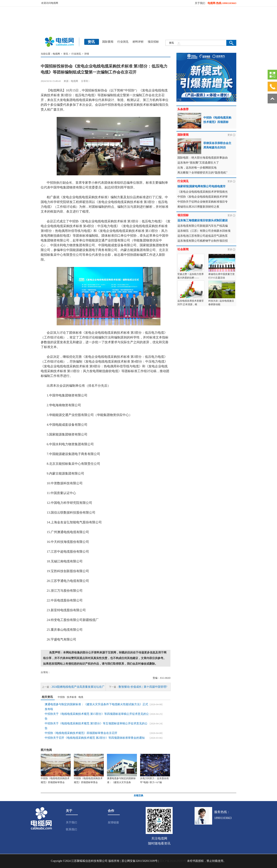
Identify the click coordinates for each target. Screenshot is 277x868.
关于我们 (200, 3)
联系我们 (71, 829)
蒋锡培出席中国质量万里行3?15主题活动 (222, 276)
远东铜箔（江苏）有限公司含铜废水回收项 (204, 231)
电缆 (81, 697)
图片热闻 (46, 750)
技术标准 (72, 697)
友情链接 (113, 822)
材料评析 (138, 42)
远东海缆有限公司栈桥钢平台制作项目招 (203, 241)
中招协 (61, 697)
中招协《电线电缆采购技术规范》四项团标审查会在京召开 (81, 733)
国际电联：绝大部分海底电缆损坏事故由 (203, 158)
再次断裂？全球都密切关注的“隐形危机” (202, 173)
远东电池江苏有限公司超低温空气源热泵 (203, 236)
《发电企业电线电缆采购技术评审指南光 (203, 192)
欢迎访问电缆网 (50, 3)
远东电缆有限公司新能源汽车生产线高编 (203, 226)
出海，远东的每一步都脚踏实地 (197, 168)
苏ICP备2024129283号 (173, 861)
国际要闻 (108, 42)
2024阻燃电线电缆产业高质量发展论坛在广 (78, 687)
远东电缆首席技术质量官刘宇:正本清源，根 (191, 303)
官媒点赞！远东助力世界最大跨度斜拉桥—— (191, 276)
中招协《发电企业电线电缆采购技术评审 (203, 197)
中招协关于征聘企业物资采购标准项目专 (203, 202)
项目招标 (153, 42)
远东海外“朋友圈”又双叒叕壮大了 (198, 163)
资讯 (66, 54)
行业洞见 (123, 42)
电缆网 (56, 54)
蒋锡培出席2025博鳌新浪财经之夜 (198, 207)
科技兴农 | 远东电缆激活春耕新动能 (221, 303)
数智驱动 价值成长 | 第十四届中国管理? (143, 687)
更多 (230, 135)
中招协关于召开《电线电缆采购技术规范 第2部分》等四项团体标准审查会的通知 (95, 738)
